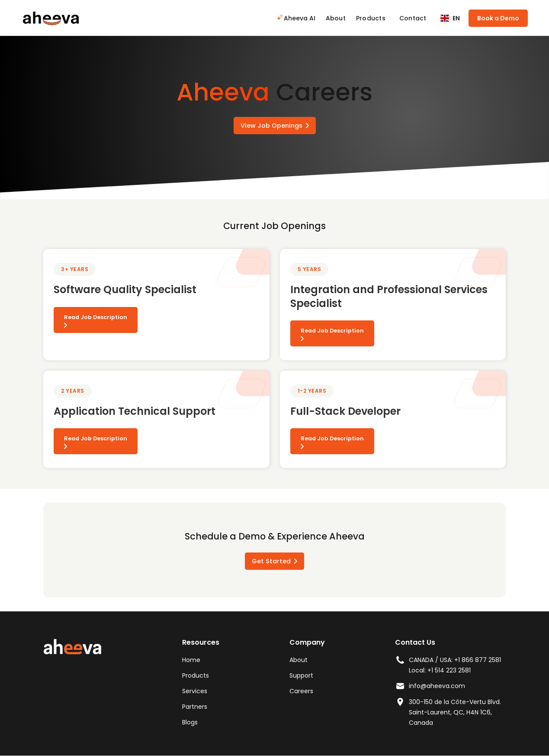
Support (301, 675)
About (336, 18)
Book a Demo (498, 18)
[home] (51, 18)
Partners (195, 707)
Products (371, 18)
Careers (301, 691)
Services (195, 691)
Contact (413, 18)
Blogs (190, 722)
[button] (450, 18)
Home (191, 660)
